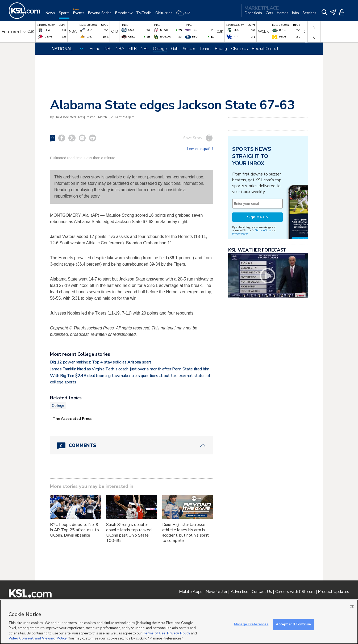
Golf (175, 49)
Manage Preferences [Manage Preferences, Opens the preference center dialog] (251, 624)
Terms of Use (263, 230)
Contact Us (262, 592)
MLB (132, 49)
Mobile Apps (191, 592)
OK (352, 607)
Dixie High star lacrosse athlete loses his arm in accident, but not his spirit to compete (186, 533)
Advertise (240, 592)
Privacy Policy (240, 234)
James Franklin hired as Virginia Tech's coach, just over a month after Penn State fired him (130, 369)
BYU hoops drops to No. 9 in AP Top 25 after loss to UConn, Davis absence (74, 530)
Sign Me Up (257, 217)
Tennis (205, 49)
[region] (179, 622)
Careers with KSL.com (295, 592)
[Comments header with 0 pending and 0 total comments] (132, 445)
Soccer (189, 49)
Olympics (240, 49)
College (160, 49)
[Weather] (185, 15)
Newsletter (216, 592)
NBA (120, 49)
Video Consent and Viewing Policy (38, 638)
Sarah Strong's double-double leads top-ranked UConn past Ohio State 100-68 (129, 533)
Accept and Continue (293, 624)
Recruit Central (265, 49)
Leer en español (200, 149)
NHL (145, 49)
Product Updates (334, 592)
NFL (108, 49)
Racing (221, 49)
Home (95, 49)
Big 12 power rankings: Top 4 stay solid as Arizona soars (101, 362)
